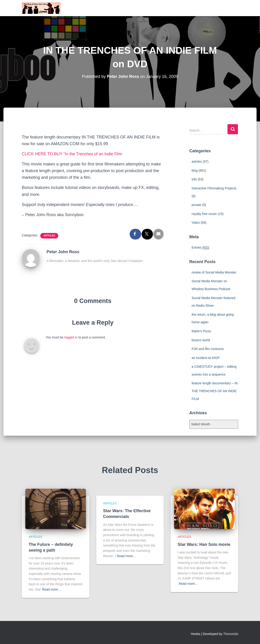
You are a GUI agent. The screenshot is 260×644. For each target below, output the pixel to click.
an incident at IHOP (206, 358)
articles (49, 236)
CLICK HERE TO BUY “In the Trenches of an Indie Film (73, 154)
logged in (71, 337)
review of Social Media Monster (214, 272)
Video (196, 223)
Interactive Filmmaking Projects (214, 188)
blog (195, 171)
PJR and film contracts (208, 349)
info (194, 179)
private (196, 205)
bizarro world (201, 340)
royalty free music (204, 214)
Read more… (51, 589)
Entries (200, 248)
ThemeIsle (231, 634)
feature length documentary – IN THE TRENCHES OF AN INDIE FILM (215, 391)
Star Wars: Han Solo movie (204, 544)
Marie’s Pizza (201, 331)
